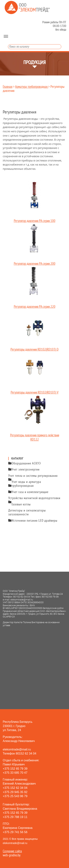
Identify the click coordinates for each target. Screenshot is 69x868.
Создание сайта (12, 851)
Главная (8, 87)
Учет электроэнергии (24, 470)
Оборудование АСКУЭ (24, 463)
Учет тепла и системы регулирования (33, 476)
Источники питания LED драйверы (33, 521)
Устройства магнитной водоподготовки (34, 499)
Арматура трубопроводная (32, 87)
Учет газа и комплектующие (28, 492)
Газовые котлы (21, 504)
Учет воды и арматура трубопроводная (25, 484)
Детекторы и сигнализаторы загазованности (27, 512)
